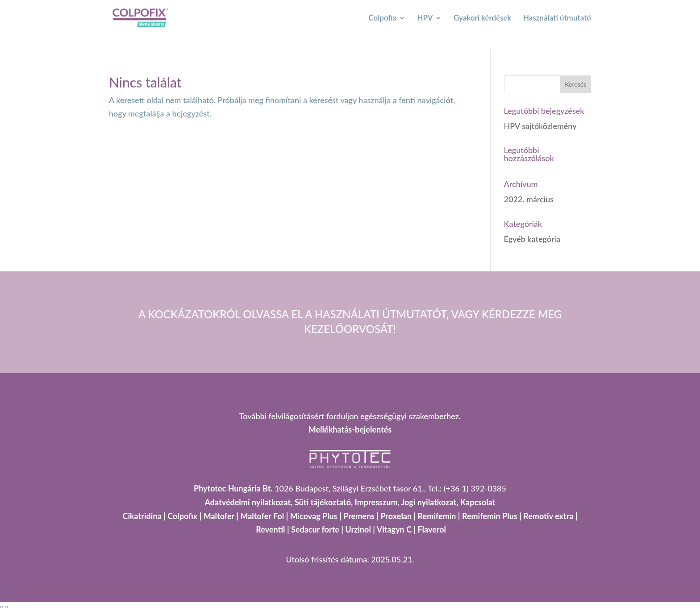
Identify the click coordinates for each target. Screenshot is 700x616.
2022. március (529, 199)
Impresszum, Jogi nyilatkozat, (407, 502)
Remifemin (437, 516)
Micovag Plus (314, 516)
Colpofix (382, 19)
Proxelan (396, 516)
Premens (359, 516)
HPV (425, 19)
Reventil (270, 529)
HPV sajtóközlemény (540, 126)
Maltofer (219, 516)
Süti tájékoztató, (325, 502)
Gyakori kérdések (483, 19)
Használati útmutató (557, 19)
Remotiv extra (548, 516)
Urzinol (358, 529)
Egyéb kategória (532, 239)
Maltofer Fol (262, 516)
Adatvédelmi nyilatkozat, (249, 502)
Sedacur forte (315, 529)
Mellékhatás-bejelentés (350, 429)
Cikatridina (142, 516)
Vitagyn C (395, 529)
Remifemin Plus (490, 516)
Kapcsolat (478, 502)
